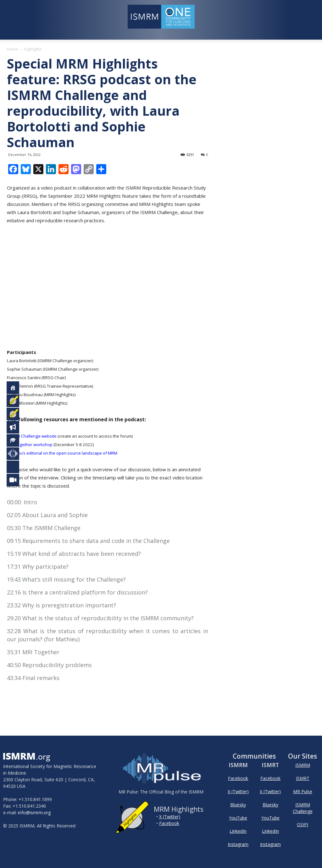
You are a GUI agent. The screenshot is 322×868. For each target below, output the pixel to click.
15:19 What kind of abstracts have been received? (74, 554)
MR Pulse (303, 791)
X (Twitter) (170, 817)
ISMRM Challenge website (32, 436)
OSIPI (303, 824)
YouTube (238, 818)
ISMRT (303, 778)
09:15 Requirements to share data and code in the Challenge (88, 541)
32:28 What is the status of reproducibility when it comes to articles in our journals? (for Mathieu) (108, 635)
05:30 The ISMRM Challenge (44, 528)
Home (12, 49)
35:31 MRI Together (33, 652)
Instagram (238, 844)
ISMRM (303, 765)
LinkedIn (238, 831)
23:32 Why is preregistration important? (61, 605)
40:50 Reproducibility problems (49, 665)
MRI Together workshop (30, 445)
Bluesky (238, 805)
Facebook (169, 823)
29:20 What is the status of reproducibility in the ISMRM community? (100, 618)
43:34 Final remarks (33, 678)
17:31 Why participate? (38, 567)
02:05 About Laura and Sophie (47, 515)
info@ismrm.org (34, 813)
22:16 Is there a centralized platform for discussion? (77, 592)
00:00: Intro (22, 502)
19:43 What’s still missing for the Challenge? (66, 579)
